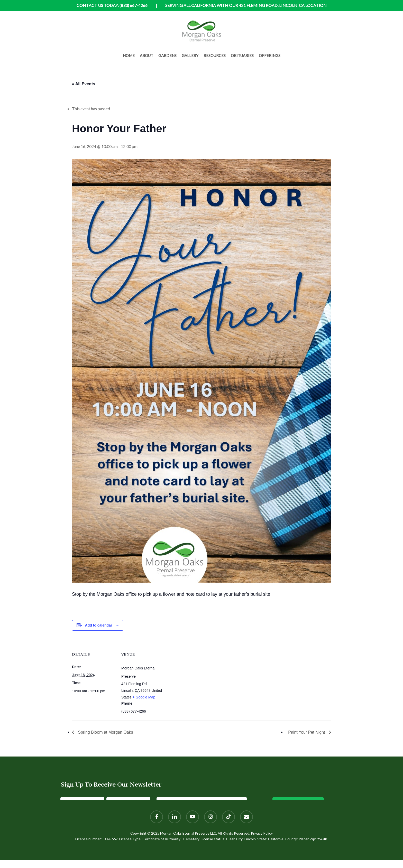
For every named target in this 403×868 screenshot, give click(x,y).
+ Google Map (144, 697)
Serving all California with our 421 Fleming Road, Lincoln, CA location (246, 5)
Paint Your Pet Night (307, 732)
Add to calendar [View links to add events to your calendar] (99, 625)
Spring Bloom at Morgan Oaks (105, 732)
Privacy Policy (262, 833)
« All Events (84, 84)
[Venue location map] (198, 674)
